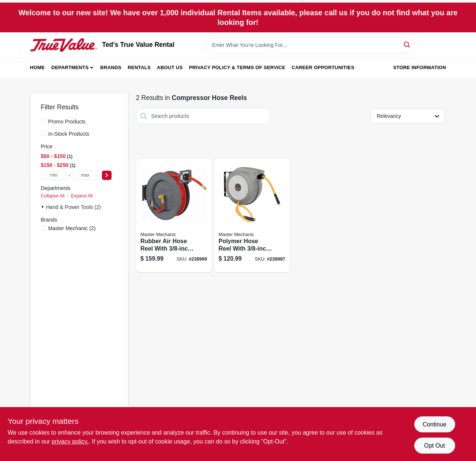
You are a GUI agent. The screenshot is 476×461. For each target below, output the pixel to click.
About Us (170, 67)
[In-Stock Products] (44, 133)
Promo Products (67, 122)
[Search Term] (310, 45)
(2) (72, 228)
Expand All (82, 196)
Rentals (139, 67)
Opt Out (434, 446)
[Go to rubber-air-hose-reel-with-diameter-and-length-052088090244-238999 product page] (174, 216)
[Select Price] (107, 175)
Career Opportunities (323, 67)
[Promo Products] (44, 121)
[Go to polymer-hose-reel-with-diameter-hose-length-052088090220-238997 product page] (252, 216)
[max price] (85, 175)
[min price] (54, 175)
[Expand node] (44, 207)
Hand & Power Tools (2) (74, 207)
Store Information (419, 67)
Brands (111, 67)
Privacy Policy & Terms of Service (237, 67)
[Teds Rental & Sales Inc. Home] (64, 45)
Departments (70, 67)
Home (38, 67)
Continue (434, 424)
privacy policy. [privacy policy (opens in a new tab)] (70, 441)
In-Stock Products (69, 134)
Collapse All (53, 196)
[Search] (407, 44)
